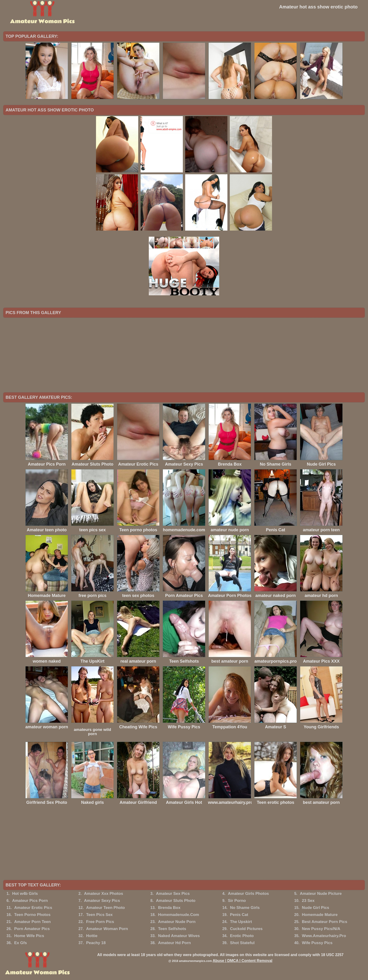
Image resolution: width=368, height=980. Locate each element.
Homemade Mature (320, 915)
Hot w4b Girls (25, 894)
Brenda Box (169, 908)
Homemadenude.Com (178, 915)
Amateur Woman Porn (107, 929)
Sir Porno (237, 901)
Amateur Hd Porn (174, 943)
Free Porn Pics (100, 922)
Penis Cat (239, 915)
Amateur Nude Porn (177, 922)
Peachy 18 (96, 943)
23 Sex (308, 901)
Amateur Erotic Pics (33, 908)
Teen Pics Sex (99, 915)
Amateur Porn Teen (33, 922)
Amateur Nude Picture (321, 894)
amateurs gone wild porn (93, 732)
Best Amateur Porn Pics (324, 922)
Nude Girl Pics (315, 908)
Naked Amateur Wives (179, 936)
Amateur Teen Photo (105, 908)
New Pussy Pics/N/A (321, 929)
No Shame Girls (245, 908)
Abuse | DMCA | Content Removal (243, 961)
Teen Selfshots (172, 929)
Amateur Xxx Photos (103, 894)
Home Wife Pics (29, 936)
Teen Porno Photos (33, 915)
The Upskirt (241, 922)
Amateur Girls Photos (248, 894)
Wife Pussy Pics (317, 943)
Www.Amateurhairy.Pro (324, 936)
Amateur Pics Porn (30, 901)
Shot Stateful (242, 943)
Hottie (92, 936)
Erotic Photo (242, 936)
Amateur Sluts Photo (176, 901)
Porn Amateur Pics (32, 929)
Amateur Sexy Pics (102, 901)
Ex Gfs (21, 943)
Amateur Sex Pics (173, 894)
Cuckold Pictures (246, 929)
